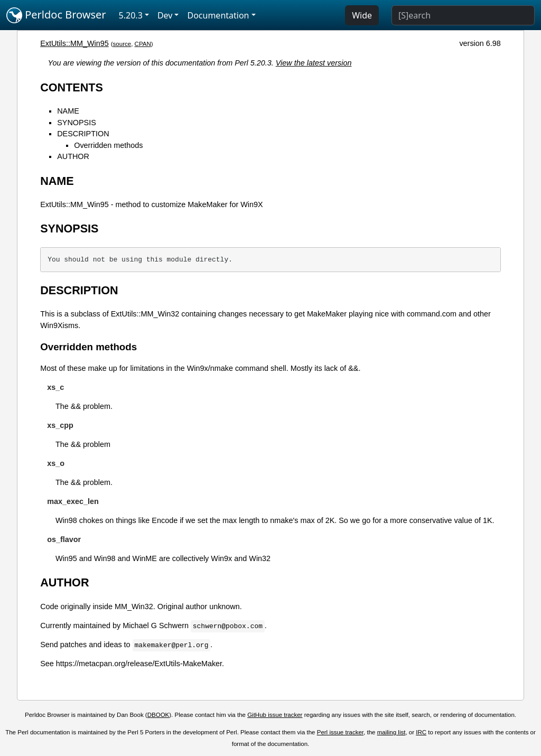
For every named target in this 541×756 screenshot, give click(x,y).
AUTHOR (73, 156)
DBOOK (158, 715)
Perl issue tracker (340, 732)
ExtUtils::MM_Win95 (74, 43)
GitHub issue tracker (275, 715)
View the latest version (314, 63)
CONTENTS (72, 87)
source (122, 44)
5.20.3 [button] (131, 15)
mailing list (391, 732)
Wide (362, 15)
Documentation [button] (218, 15)
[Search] (463, 15)
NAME (68, 111)
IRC (421, 732)
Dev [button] (165, 15)
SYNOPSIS (77, 123)
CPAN (143, 44)
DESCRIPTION (83, 134)
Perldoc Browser (56, 15)
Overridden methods (108, 145)
